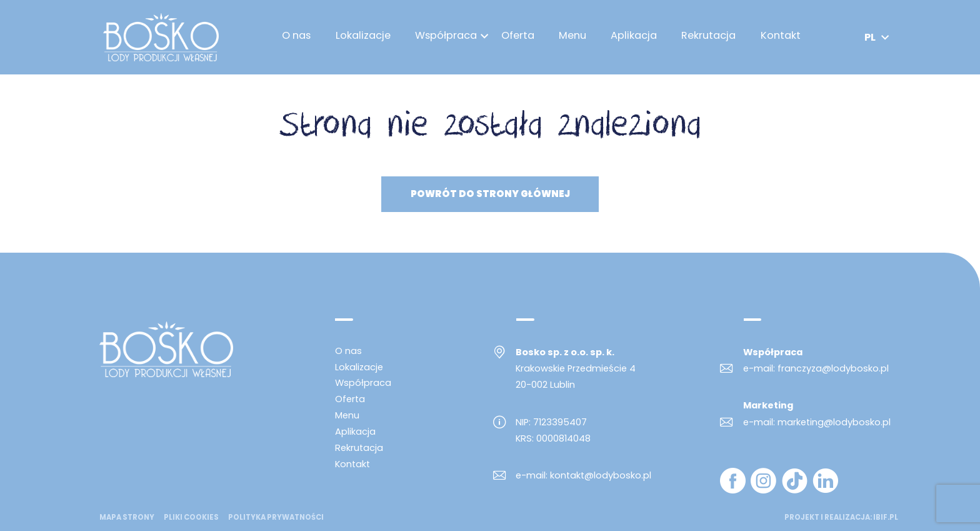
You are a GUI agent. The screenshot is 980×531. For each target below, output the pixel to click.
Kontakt (783, 37)
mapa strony (127, 518)
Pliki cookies (191, 518)
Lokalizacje (366, 37)
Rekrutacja (712, 37)
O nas (299, 37)
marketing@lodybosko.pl (834, 422)
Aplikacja (636, 37)
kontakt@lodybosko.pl (601, 475)
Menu (575, 37)
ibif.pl (886, 517)
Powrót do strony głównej (490, 194)
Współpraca (448, 37)
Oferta (520, 37)
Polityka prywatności (276, 518)
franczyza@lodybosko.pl (833, 368)
